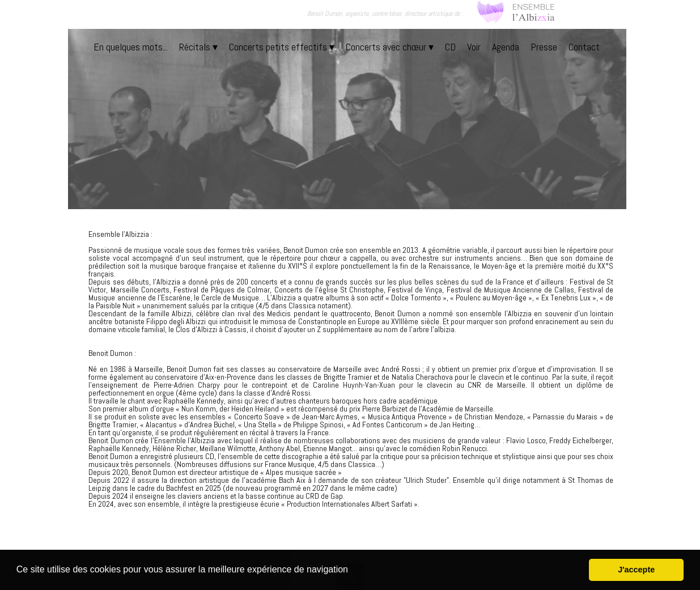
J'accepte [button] (636, 570)
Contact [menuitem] (584, 47)
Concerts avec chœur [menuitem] (390, 47)
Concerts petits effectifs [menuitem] (282, 47)
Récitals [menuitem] (198, 47)
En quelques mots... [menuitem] (131, 47)
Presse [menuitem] (544, 47)
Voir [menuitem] (474, 47)
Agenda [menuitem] (506, 47)
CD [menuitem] (450, 47)
